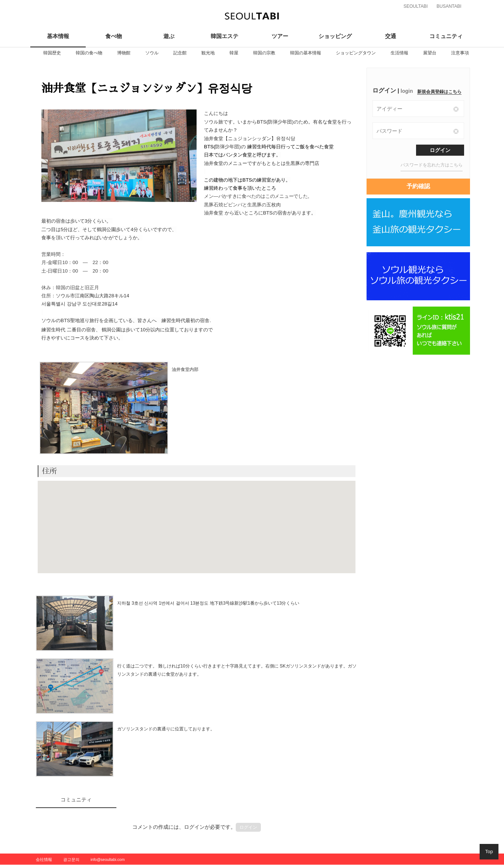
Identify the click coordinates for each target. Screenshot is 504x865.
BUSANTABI (449, 6)
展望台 (430, 53)
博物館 (124, 53)
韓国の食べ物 (89, 53)
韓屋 (234, 53)
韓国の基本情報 (306, 53)
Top (489, 852)
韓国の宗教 (264, 53)
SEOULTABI (416, 6)
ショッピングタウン (356, 53)
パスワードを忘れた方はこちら (432, 165)
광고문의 (71, 859)
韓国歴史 (52, 53)
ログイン (248, 827)
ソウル (152, 53)
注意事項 (460, 53)
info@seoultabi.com (108, 859)
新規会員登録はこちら (439, 92)
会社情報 (44, 859)
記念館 (180, 53)
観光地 (208, 53)
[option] (52, 53)
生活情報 (399, 53)
